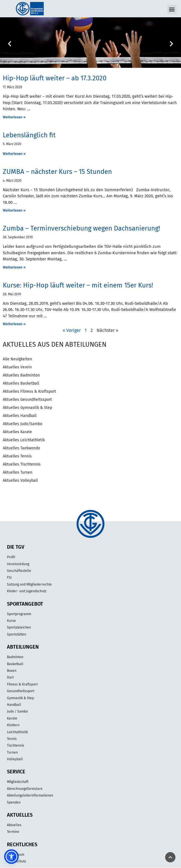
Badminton (15, 657)
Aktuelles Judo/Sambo (23, 424)
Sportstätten (17, 634)
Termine (13, 832)
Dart (10, 677)
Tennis (12, 739)
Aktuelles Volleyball (20, 480)
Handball (14, 705)
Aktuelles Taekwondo (21, 448)
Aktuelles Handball (20, 416)
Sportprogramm (19, 614)
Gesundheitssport (21, 691)
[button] (172, 9)
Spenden (14, 802)
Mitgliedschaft (18, 782)
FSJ (9, 577)
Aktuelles (14, 825)
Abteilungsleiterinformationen (30, 795)
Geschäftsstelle (19, 571)
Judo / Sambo (17, 711)
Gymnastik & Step (20, 698)
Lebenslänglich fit (29, 135)
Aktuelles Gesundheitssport (27, 400)
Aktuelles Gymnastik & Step (27, 408)
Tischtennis (16, 745)
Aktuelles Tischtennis (22, 464)
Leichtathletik (17, 732)
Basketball (15, 664)
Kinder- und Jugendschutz (27, 591)
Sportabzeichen (19, 627)
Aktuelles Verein (17, 367)
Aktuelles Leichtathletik (24, 440)
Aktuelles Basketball (21, 383)
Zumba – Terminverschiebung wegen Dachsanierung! (81, 228)
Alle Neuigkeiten (17, 359)
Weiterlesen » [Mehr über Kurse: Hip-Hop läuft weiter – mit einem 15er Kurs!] (14, 324)
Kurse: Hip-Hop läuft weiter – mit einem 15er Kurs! (78, 285)
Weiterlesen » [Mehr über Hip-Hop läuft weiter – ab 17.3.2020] (14, 117)
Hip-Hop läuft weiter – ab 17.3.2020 (55, 78)
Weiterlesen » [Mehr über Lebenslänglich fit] (14, 154)
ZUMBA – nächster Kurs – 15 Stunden (57, 172)
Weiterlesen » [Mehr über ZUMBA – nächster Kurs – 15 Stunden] (14, 210)
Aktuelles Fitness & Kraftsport (29, 391)
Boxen (12, 671)
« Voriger (72, 330)
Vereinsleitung (18, 564)
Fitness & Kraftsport (22, 684)
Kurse (11, 621)
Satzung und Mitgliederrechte (29, 584)
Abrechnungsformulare (25, 789)
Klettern (13, 725)
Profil (11, 557)
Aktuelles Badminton (21, 375)
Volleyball (15, 759)
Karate (12, 718)
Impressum (16, 855)
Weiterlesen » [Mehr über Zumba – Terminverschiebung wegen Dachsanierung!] (14, 267)
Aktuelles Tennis (17, 456)
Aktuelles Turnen (18, 472)
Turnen (12, 752)
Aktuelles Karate (17, 432)
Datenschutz (16, 861)
